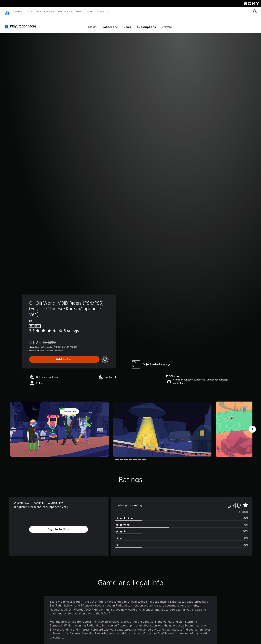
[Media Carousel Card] (60, 425)
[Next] (252, 425)
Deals (127, 23)
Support (102, 11)
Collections (110, 23)
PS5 (27, 11)
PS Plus (48, 11)
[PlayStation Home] (7, 11)
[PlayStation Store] (21, 22)
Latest (92, 23)
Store (89, 11)
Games (16, 11)
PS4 (37, 11)
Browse (167, 23)
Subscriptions (146, 23)
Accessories (63, 11)
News (78, 11)
